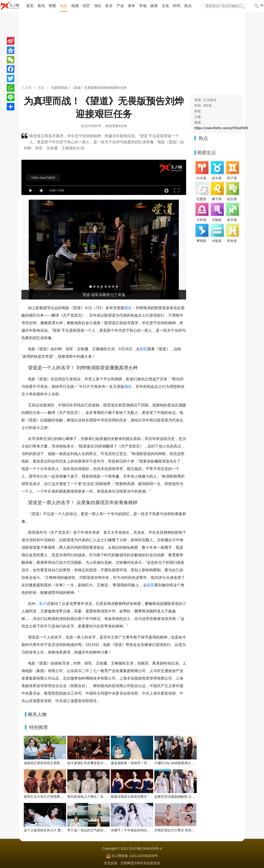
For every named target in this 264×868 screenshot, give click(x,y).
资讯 (41, 6)
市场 (143, 6)
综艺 (86, 6)
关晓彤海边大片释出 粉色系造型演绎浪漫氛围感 (189, 830)
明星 (52, 6)
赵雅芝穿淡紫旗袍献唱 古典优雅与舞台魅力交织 (189, 797)
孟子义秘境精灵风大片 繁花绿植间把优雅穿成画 (59, 830)
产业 (120, 6)
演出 (98, 6)
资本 (132, 6)
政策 (154, 6)
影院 (144, 349)
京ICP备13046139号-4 (145, 849)
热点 (188, 6)
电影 (64, 6)
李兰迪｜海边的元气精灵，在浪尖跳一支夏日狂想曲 (105, 830)
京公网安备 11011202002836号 (135, 856)
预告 (128, 308)
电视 (75, 6)
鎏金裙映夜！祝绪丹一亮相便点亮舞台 (139, 763)
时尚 (177, 6)
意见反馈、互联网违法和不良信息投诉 (132, 863)
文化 (165, 6)
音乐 (109, 6)
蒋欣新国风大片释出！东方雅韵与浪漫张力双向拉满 (105, 797)
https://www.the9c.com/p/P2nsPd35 (221, 128)
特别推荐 (39, 727)
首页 (30, 6)
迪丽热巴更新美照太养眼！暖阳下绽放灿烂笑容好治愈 (63, 763)
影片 (43, 604)
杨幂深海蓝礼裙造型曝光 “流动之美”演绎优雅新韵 (147, 797)
